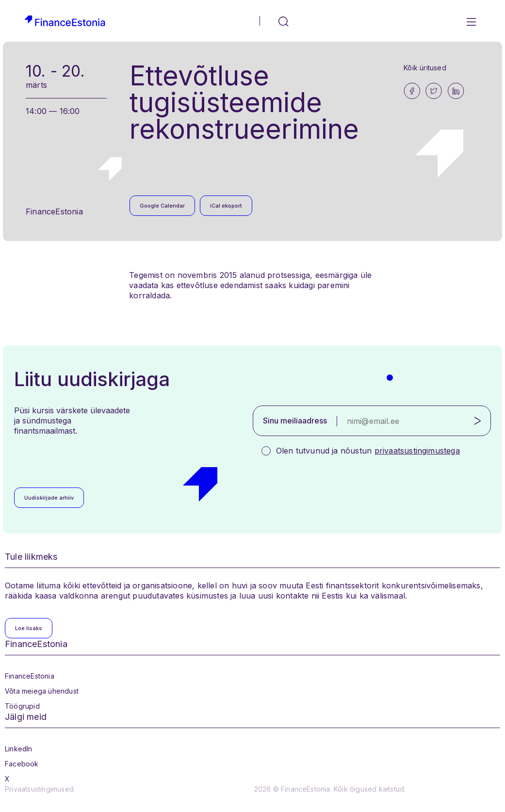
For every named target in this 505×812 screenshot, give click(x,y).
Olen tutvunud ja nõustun (368, 451)
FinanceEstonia (30, 676)
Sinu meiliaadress (295, 421)
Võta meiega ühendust (42, 691)
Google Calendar (162, 206)
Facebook (22, 764)
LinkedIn (19, 749)
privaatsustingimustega (417, 451)
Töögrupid (22, 706)
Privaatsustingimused (39, 789)
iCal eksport (226, 206)
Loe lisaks (29, 628)
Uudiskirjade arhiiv (49, 498)
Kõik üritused (425, 68)
